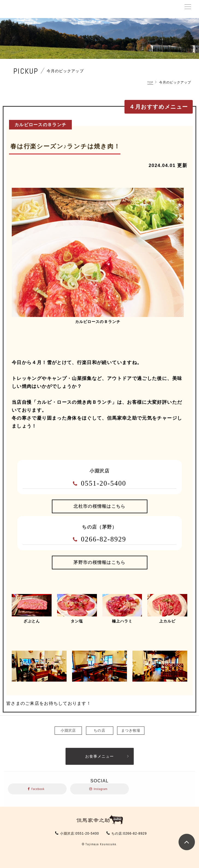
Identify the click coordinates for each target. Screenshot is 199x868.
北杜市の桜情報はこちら (99, 506)
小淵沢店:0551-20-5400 (79, 834)
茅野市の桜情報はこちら (99, 562)
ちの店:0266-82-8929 (129, 834)
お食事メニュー (99, 756)
